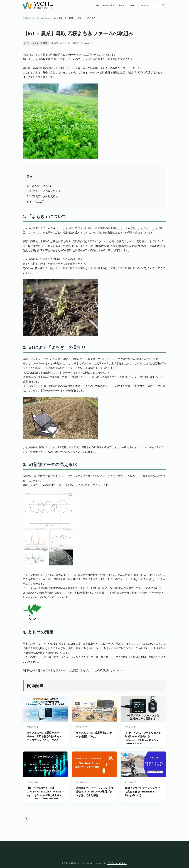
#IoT (26, 43)
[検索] (163, 5)
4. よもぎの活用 (36, 202)
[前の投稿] (27, 819)
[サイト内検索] (151, 5)
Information (108, 5)
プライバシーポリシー (117, 863)
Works (96, 5)
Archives (45, 18)
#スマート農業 (40, 43)
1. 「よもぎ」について (39, 186)
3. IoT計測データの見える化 (42, 196)
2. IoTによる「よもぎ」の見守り (45, 191)
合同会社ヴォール (31, 18)
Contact (131, 5)
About (121, 5)
